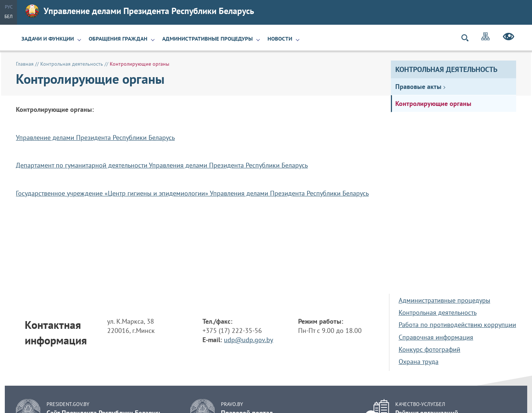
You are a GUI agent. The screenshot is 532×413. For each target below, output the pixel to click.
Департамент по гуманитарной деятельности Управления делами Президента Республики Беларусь (162, 165)
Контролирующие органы (433, 104)
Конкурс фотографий (429, 349)
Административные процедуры (207, 39)
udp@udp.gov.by (248, 340)
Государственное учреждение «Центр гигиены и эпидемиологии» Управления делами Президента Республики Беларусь (192, 193)
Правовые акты (418, 87)
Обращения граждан (118, 39)
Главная (25, 64)
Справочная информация (436, 337)
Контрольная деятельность (446, 69)
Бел (8, 16)
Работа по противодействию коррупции (457, 325)
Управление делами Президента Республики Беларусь (140, 11)
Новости (280, 39)
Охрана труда (419, 362)
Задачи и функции (48, 39)
